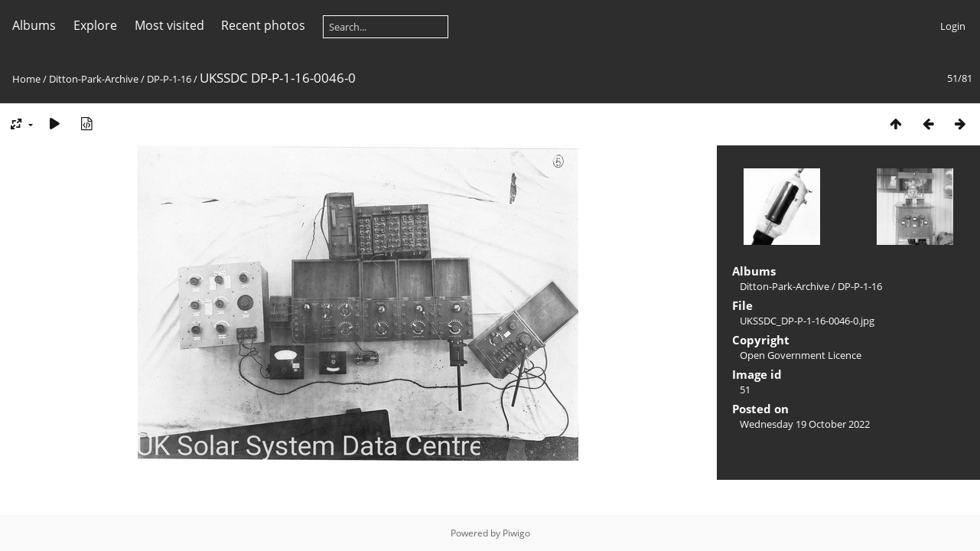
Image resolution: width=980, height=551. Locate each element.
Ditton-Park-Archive (94, 79)
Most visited (169, 25)
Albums (34, 25)
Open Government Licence (801, 355)
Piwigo (516, 533)
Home (26, 79)
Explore (95, 25)
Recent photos (263, 25)
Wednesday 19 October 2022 (805, 424)
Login (953, 26)
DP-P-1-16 (169, 79)
